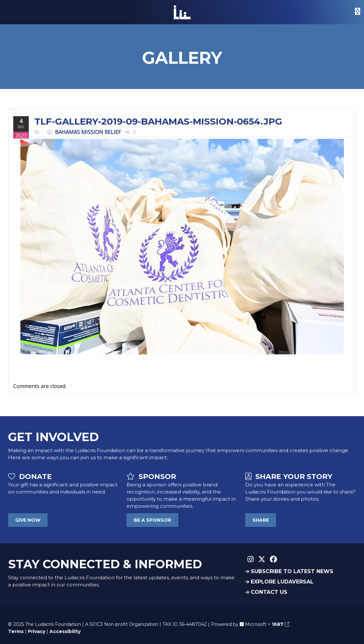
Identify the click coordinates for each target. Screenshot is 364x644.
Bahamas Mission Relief (88, 132)
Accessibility (65, 631)
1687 (281, 624)
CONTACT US (266, 592)
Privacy (37, 631)
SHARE (261, 520)
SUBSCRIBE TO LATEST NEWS (289, 571)
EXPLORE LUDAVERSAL (279, 582)
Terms (16, 631)
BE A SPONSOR (152, 520)
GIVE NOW (28, 520)
